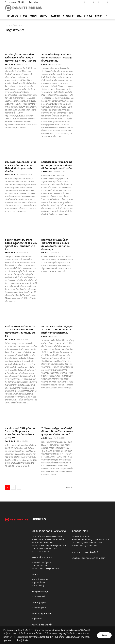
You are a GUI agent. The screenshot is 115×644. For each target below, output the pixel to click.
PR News (33, 16)
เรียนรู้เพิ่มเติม (22, 640)
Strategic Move (85, 16)
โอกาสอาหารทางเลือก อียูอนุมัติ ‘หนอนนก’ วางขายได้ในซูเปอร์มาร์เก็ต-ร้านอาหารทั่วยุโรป (57, 330)
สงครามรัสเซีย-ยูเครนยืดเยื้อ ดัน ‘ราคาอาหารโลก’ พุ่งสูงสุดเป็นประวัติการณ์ (57, 58)
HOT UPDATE (12, 16)
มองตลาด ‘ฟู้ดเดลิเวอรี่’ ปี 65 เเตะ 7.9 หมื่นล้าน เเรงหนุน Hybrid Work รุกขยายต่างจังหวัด (21, 167)
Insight (98, 16)
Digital (43, 16)
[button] (107, 16)
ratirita (44, 253)
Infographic (68, 16)
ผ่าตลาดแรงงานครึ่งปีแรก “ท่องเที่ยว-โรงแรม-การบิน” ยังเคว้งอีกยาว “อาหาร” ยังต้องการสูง (56, 244)
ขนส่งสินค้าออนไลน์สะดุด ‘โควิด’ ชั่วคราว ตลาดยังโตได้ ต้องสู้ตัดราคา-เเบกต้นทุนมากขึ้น (20, 331)
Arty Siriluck (10, 64)
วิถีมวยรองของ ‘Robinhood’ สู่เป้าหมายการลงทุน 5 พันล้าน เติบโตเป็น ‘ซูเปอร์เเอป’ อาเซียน (57, 165)
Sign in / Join (34, 2)
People (24, 16)
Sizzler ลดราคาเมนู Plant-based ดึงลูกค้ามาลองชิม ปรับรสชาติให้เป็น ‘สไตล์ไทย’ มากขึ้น (21, 244)
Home (8, 25)
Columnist (55, 16)
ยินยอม (104, 635)
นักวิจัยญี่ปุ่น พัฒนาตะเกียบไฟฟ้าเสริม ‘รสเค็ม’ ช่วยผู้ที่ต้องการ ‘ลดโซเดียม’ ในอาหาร (21, 58)
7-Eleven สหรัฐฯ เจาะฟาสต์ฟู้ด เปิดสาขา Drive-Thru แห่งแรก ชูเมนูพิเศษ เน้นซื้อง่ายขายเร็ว (57, 431)
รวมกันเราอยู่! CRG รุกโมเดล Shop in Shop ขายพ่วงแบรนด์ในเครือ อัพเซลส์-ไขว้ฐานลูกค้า (20, 433)
